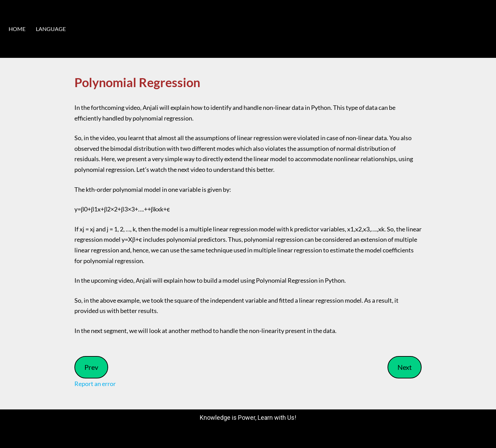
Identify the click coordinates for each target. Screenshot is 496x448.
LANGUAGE (51, 29)
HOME (17, 29)
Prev (91, 367)
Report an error (95, 384)
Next (405, 367)
